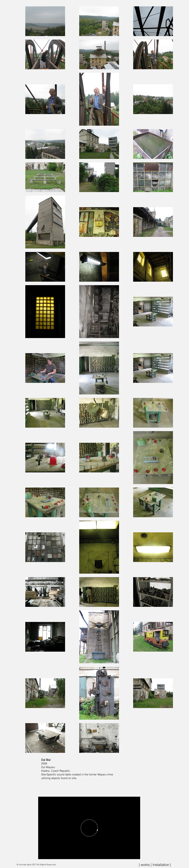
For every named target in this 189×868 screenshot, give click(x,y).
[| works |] (145, 865)
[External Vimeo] (89, 828)
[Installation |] (162, 865)
